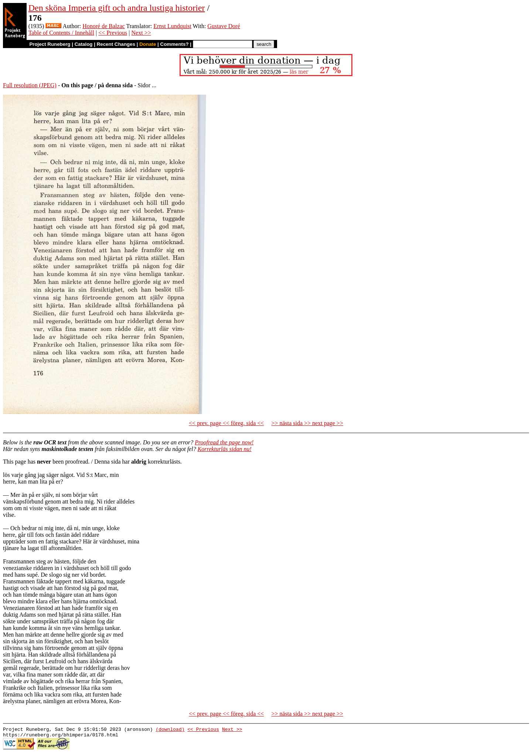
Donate (148, 44)
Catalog (84, 44)
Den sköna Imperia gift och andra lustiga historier (117, 8)
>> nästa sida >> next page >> (307, 423)
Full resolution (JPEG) (30, 85)
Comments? (175, 44)
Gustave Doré (224, 26)
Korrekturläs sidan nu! (225, 449)
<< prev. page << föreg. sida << (226, 423)
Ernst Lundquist (172, 26)
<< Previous (113, 33)
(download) (170, 730)
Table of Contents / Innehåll (61, 33)
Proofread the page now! (224, 442)
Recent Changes (116, 44)
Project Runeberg (50, 44)
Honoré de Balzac (104, 26)
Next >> (141, 33)
